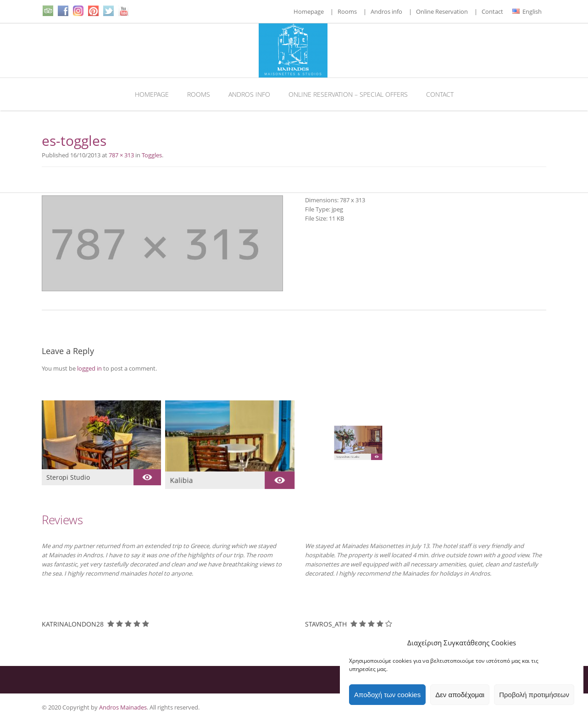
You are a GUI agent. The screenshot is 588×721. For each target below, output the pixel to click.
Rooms (347, 11)
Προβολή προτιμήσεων (534, 695)
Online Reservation (442, 11)
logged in (89, 368)
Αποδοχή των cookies (387, 695)
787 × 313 (121, 155)
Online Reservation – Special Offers (348, 94)
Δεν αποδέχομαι (460, 695)
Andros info (386, 11)
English (527, 11)
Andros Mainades (123, 707)
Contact (492, 11)
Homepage (309, 11)
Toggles (152, 155)
